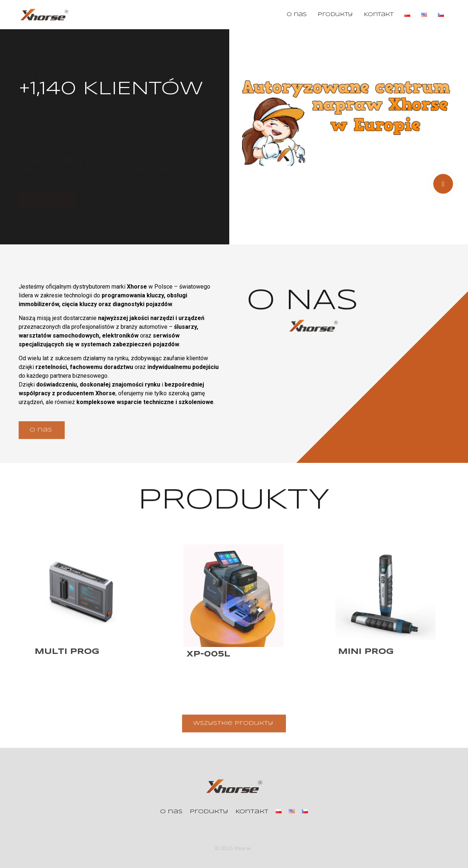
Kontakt (379, 15)
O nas (297, 15)
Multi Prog (67, 652)
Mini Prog (366, 652)
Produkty (335, 15)
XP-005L (208, 654)
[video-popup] (443, 188)
